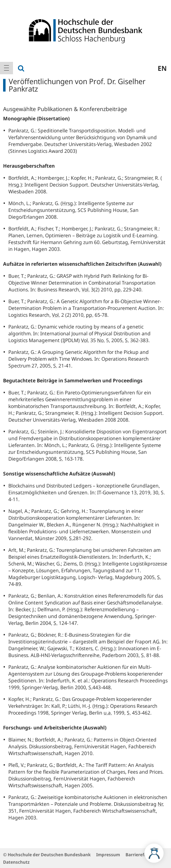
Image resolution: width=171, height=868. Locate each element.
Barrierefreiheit (142, 855)
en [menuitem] (162, 68)
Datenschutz (16, 862)
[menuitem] (6, 68)
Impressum (108, 855)
